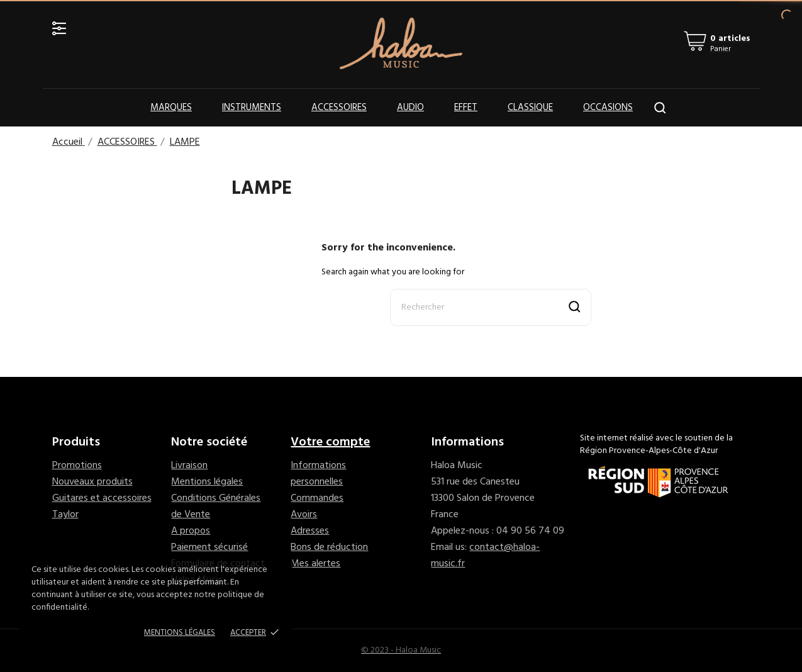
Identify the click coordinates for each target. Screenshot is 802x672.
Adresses (310, 531)
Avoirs (304, 515)
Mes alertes (315, 564)
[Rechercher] (491, 307)
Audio (410, 108)
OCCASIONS (608, 108)
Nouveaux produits (92, 482)
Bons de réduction (329, 547)
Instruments (252, 108)
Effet (466, 108)
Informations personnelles (318, 474)
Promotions (77, 466)
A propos (191, 531)
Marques (171, 108)
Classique (530, 108)
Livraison (189, 466)
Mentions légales (207, 482)
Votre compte (330, 442)
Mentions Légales (180, 633)
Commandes (317, 498)
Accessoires (339, 108)
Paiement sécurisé (209, 547)
